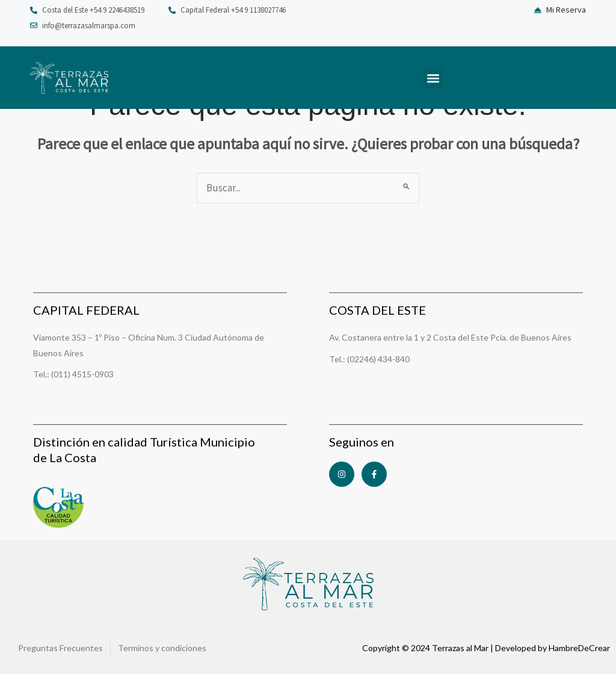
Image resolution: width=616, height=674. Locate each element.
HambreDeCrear (579, 648)
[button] (433, 78)
